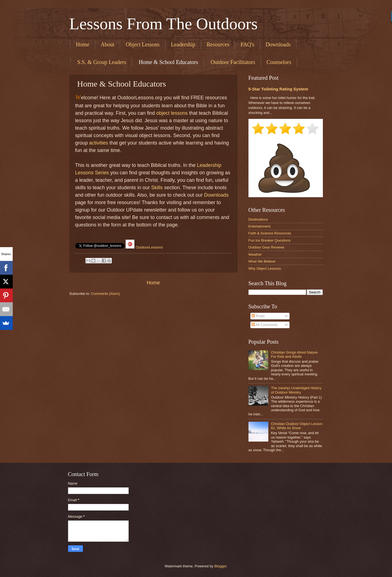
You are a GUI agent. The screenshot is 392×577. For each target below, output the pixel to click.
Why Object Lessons (265, 269)
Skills (157, 188)
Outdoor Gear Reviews (267, 247)
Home (83, 44)
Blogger (220, 566)
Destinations (258, 219)
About (107, 44)
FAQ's (247, 44)
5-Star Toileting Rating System (278, 89)
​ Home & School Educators (168, 62)
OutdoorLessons (149, 247)
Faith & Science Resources (270, 233)
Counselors (279, 62)
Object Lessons (143, 44)
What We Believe (262, 261)
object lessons (172, 113)
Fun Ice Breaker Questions (270, 240)
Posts (258, 316)
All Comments (265, 325)
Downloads (278, 44)
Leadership (183, 44)
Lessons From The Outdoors (164, 24)
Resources (218, 44)
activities (99, 143)
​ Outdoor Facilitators (232, 62)
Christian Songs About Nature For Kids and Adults (294, 354)
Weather (255, 254)
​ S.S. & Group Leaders (101, 62)
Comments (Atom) (105, 294)
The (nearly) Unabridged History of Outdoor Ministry (296, 390)
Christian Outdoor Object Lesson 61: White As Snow (297, 426)
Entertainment (259, 226)
